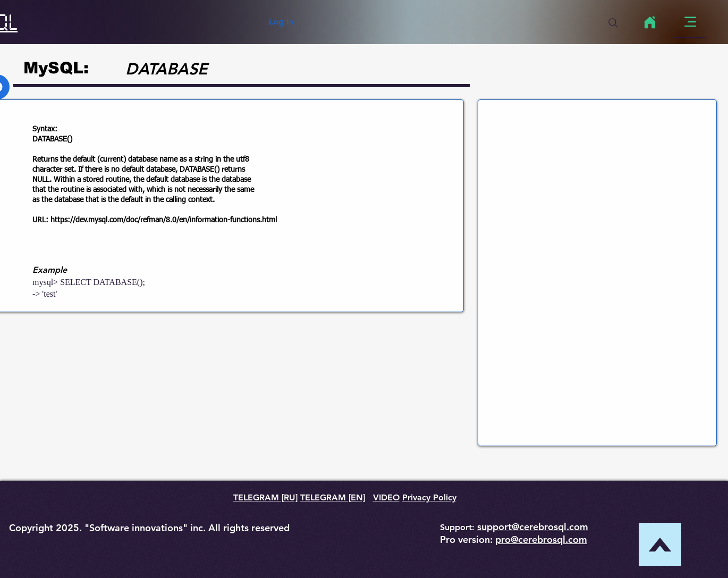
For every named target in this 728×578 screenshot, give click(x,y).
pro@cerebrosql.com (541, 539)
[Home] (650, 22)
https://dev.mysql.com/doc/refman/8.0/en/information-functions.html (164, 220)
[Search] (613, 23)
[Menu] (690, 22)
